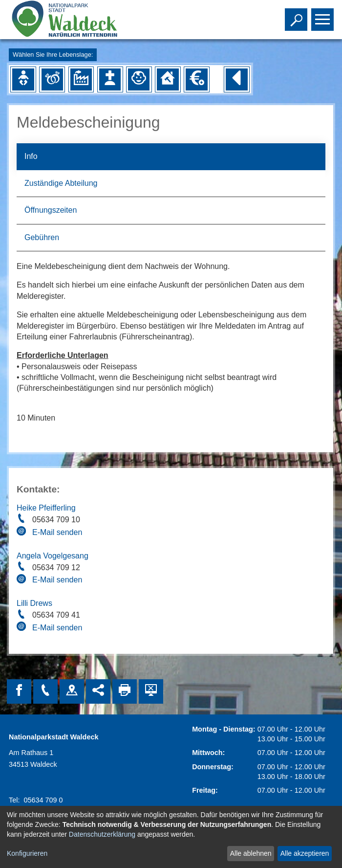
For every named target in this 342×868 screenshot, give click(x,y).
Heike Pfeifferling (46, 508)
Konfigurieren (27, 853)
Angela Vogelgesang (53, 556)
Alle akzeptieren (305, 853)
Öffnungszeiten (51, 210)
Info (31, 156)
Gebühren (42, 237)
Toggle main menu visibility (324, 15)
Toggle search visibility (297, 15)
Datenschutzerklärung (102, 834)
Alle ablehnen (251, 853)
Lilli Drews (34, 603)
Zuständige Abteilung (61, 183)
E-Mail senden (57, 532)
